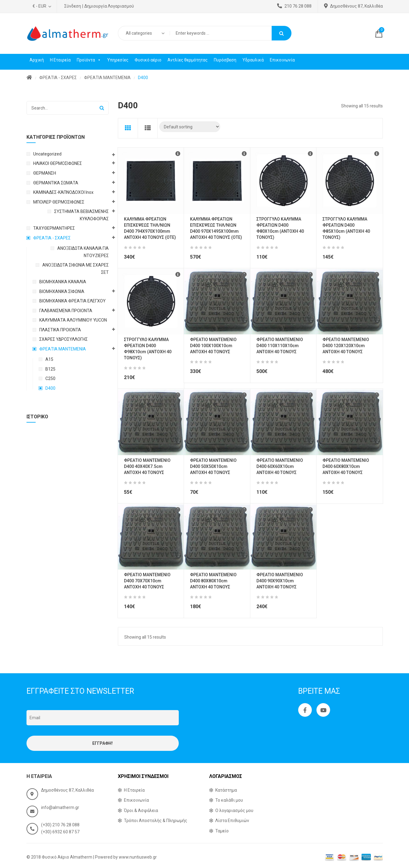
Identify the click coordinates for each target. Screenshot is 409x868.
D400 (50, 388)
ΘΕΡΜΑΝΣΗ (45, 173)
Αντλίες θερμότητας (188, 60)
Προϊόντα (89, 60)
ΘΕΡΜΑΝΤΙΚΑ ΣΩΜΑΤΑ (56, 183)
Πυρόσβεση (225, 60)
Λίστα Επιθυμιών (232, 821)
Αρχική (37, 60)
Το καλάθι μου (229, 800)
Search (282, 33)
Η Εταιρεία (60, 60)
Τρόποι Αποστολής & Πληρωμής (156, 821)
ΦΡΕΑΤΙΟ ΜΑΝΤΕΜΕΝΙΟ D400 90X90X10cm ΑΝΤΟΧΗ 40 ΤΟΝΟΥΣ (280, 581)
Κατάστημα (226, 790)
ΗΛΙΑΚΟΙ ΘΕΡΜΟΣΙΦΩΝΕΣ (58, 163)
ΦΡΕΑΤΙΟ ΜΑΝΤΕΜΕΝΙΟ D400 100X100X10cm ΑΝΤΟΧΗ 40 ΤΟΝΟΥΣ (213, 346)
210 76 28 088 (294, 6)
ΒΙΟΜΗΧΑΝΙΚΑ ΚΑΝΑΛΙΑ (63, 282)
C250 (50, 378)
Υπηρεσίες (118, 60)
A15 (49, 359)
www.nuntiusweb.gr (138, 857)
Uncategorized (47, 154)
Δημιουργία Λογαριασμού (109, 6)
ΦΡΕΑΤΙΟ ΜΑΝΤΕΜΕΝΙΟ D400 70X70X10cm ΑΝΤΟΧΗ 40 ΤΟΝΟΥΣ (147, 581)
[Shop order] (190, 127)
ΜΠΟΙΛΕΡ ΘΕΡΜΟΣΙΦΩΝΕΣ (59, 202)
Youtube (323, 710)
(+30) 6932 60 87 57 (60, 832)
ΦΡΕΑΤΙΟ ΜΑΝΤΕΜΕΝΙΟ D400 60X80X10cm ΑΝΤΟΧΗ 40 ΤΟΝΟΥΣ (346, 466)
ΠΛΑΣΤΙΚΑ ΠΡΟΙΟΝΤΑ (60, 330)
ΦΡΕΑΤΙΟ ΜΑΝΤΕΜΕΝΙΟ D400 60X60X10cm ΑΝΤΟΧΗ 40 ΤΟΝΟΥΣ (280, 466)
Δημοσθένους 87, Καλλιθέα (353, 6)
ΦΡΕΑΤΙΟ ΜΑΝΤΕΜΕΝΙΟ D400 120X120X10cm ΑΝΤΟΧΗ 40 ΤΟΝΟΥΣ (346, 346)
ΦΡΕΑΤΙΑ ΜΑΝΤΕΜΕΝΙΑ (107, 78)
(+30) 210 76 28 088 (60, 825)
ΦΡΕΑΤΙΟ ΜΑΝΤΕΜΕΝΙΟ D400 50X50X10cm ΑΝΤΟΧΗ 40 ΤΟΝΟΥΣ (213, 466)
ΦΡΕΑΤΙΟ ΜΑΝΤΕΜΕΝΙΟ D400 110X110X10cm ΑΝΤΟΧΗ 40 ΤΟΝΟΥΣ (280, 346)
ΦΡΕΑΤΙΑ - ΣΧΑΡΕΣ (58, 78)
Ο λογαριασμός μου (234, 810)
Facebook (305, 710)
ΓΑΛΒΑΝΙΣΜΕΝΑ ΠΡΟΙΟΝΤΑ (66, 311)
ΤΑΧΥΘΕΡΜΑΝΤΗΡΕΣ (54, 228)
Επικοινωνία (282, 60)
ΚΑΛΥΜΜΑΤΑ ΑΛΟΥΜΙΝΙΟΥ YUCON (73, 320)
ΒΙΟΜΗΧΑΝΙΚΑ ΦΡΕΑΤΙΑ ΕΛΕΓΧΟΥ (72, 301)
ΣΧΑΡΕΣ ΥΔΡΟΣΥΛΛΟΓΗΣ (63, 339)
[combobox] (144, 33)
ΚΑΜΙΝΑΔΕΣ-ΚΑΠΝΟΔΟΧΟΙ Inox (63, 192)
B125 (50, 369)
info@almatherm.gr (60, 807)
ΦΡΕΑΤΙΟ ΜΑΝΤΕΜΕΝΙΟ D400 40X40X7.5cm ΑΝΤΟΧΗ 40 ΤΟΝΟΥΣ (147, 466)
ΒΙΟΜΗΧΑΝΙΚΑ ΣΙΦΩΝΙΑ (62, 291)
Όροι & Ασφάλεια (141, 810)
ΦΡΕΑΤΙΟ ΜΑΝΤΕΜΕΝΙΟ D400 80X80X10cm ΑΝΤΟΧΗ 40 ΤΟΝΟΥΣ (213, 581)
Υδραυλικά (253, 60)
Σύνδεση (73, 6)
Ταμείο (222, 831)
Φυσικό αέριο (148, 60)
